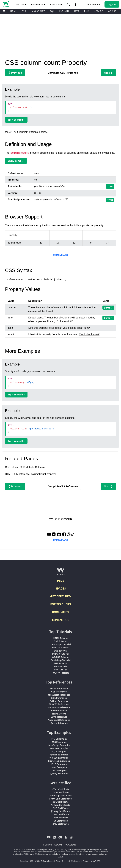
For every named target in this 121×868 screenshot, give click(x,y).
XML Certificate (61, 824)
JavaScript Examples (59, 745)
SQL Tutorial (61, 651)
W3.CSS (112, 11)
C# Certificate (61, 821)
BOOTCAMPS (60, 612)
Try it (110, 186)
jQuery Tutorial (61, 673)
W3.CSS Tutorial (61, 657)
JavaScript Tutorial (60, 644)
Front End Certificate (60, 799)
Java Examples (59, 767)
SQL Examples (59, 751)
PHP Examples (59, 764)
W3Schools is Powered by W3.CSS (86, 861)
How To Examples (59, 748)
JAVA (76, 11)
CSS (24, 11)
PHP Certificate (61, 808)
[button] (69, 4)
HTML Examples (59, 739)
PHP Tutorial (60, 663)
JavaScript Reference (59, 695)
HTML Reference (59, 688)
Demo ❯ (108, 308)
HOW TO (99, 11)
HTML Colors (59, 714)
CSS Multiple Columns (32, 467)
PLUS (61, 580)
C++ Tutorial (60, 669)
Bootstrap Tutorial (61, 660)
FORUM (47, 845)
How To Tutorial (61, 647)
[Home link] (6, 4)
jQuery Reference (59, 723)
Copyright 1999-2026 (29, 861)
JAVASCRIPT (38, 11)
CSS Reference (59, 692)
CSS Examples (59, 742)
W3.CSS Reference (59, 704)
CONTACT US (61, 620)
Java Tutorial (61, 666)
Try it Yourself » (16, 120)
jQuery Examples (59, 773)
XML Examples (59, 770)
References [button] (38, 4)
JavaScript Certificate (61, 795)
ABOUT (58, 845)
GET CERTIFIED (61, 596)
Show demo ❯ (16, 161)
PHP (87, 11)
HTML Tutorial (61, 638)
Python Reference (59, 701)
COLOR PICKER (60, 519)
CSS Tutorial (60, 641)
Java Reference (59, 717)
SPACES (61, 588)
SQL (52, 11)
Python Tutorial (61, 654)
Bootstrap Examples (59, 761)
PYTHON (64, 11)
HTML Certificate (60, 789)
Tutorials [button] (20, 4)
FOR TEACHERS (61, 604)
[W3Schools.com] (61, 573)
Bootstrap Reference (59, 707)
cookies (95, 854)
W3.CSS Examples (59, 758)
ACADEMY (71, 845)
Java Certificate (60, 814)
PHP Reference (59, 710)
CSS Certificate (61, 792)
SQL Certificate (60, 802)
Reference (63, 73)
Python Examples (59, 755)
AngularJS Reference (59, 720)
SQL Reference (59, 698)
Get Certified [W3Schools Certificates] (93, 4)
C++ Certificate (61, 817)
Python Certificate (60, 805)
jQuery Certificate (60, 811)
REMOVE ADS (60, 255)
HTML (14, 11)
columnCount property (43, 474)
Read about (52, 186)
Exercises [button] (56, 4)
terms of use (85, 854)
